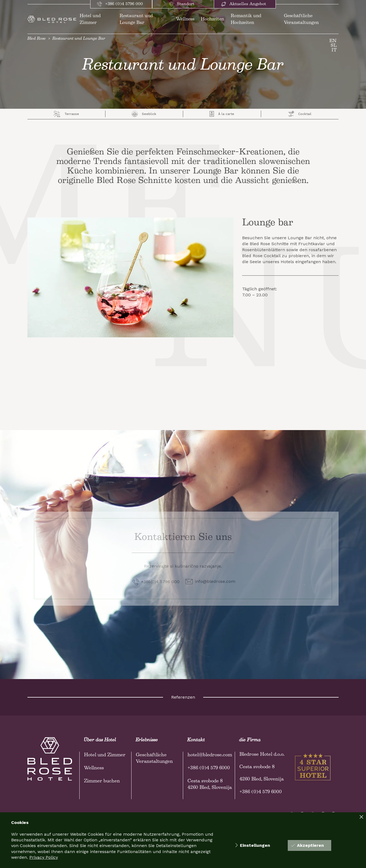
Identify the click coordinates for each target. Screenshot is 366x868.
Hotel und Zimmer (105, 755)
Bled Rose (37, 39)
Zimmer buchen (102, 781)
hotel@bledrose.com (210, 755)
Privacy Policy (44, 857)
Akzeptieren (308, 845)
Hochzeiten (212, 19)
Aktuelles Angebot (244, 4)
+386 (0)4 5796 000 (120, 4)
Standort (182, 4)
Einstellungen (253, 846)
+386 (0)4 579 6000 (209, 768)
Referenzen (183, 697)
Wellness (185, 19)
